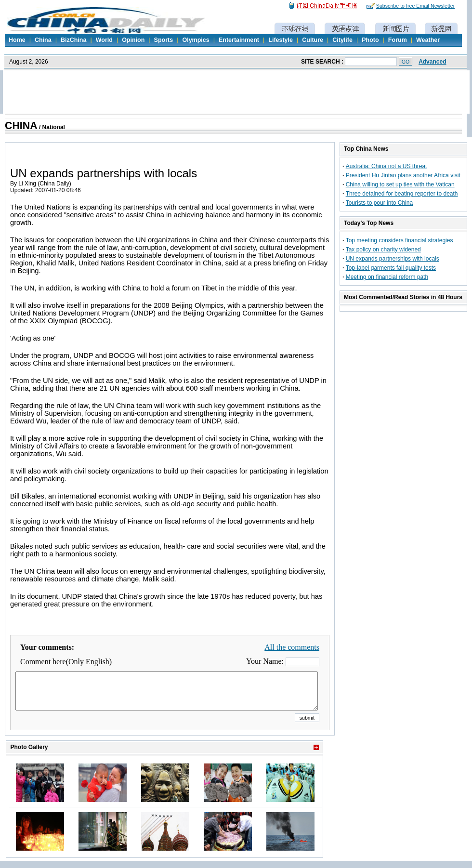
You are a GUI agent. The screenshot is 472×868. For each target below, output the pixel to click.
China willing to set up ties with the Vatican (400, 184)
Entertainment (239, 40)
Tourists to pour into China (379, 203)
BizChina (73, 40)
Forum (398, 40)
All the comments (292, 647)
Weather (428, 40)
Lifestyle (281, 40)
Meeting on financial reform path (387, 277)
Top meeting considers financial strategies (400, 240)
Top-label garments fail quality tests (391, 268)
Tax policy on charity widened (383, 250)
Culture (313, 40)
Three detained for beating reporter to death (402, 194)
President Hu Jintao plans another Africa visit (403, 175)
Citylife (342, 40)
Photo (370, 40)
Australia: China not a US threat (387, 166)
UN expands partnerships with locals (393, 259)
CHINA (21, 126)
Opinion (133, 40)
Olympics (196, 40)
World (104, 40)
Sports (164, 40)
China (43, 40)
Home (17, 40)
